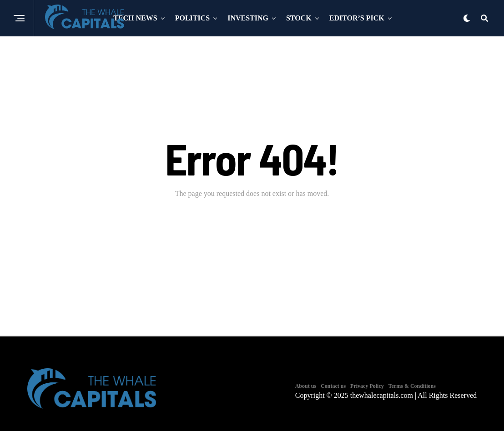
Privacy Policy (367, 386)
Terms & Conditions (412, 386)
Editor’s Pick (357, 18)
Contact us (333, 386)
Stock (299, 18)
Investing (248, 18)
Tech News (135, 18)
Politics (192, 18)
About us (306, 386)
